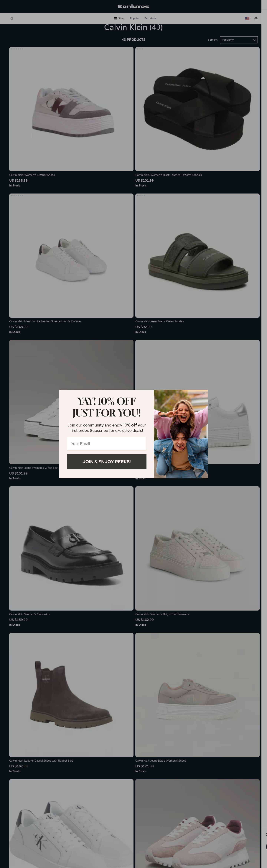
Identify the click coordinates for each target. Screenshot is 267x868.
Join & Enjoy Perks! (107, 462)
